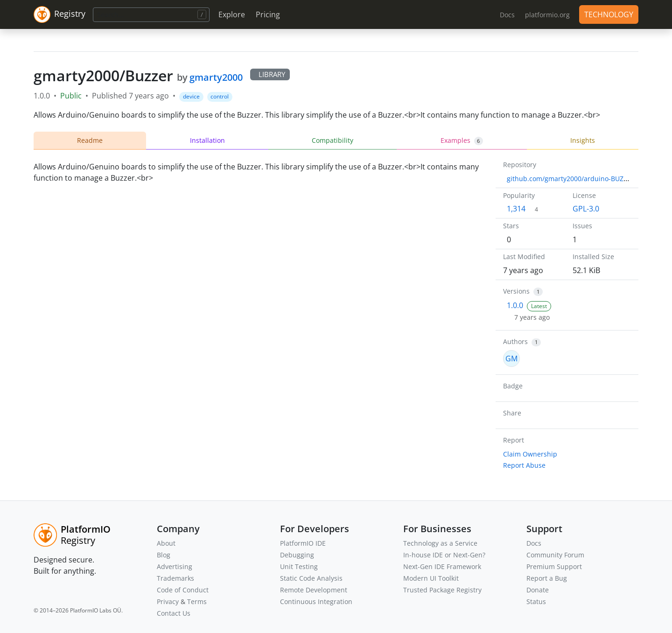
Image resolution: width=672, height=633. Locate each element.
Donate (538, 590)
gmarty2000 (216, 77)
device (191, 96)
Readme (90, 140)
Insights (583, 140)
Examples (462, 141)
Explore (232, 14)
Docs (534, 543)
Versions (516, 291)
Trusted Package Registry (442, 590)
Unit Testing (299, 566)
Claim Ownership (530, 454)
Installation (207, 140)
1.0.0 (515, 305)
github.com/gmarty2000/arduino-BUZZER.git (576, 179)
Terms (197, 601)
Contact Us (174, 613)
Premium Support (554, 566)
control (220, 96)
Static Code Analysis (311, 578)
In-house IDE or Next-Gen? (444, 555)
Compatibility (332, 140)
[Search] (151, 15)
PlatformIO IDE (303, 543)
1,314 (516, 209)
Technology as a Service (440, 543)
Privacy (168, 601)
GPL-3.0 (586, 209)
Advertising (175, 566)
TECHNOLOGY (609, 14)
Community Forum (555, 555)
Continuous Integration (316, 601)
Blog (164, 555)
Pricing (268, 14)
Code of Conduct (183, 590)
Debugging (297, 555)
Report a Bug (547, 578)
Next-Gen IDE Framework (442, 566)
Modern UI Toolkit (431, 578)
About (166, 543)
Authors (515, 341)
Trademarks (175, 578)
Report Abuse (524, 465)
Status (536, 601)
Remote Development (314, 590)
